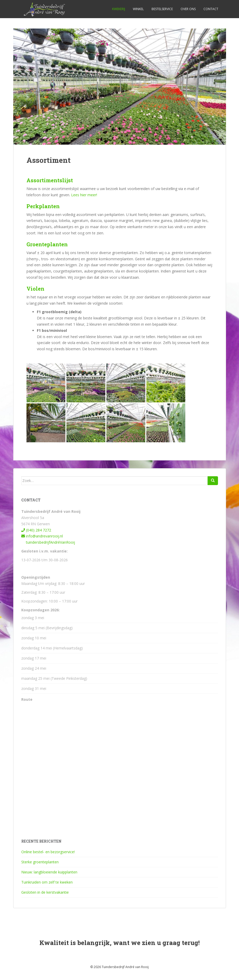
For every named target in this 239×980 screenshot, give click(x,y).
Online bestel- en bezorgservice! (48, 852)
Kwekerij (119, 9)
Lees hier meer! (84, 195)
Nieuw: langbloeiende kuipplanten (49, 872)
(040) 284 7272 (36, 530)
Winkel (138, 9)
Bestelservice (162, 9)
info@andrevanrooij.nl (42, 536)
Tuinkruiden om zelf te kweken (47, 882)
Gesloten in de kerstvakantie (45, 892)
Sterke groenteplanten (40, 862)
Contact (211, 9)
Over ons (188, 9)
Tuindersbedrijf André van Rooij (125, 967)
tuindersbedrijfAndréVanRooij (48, 542)
